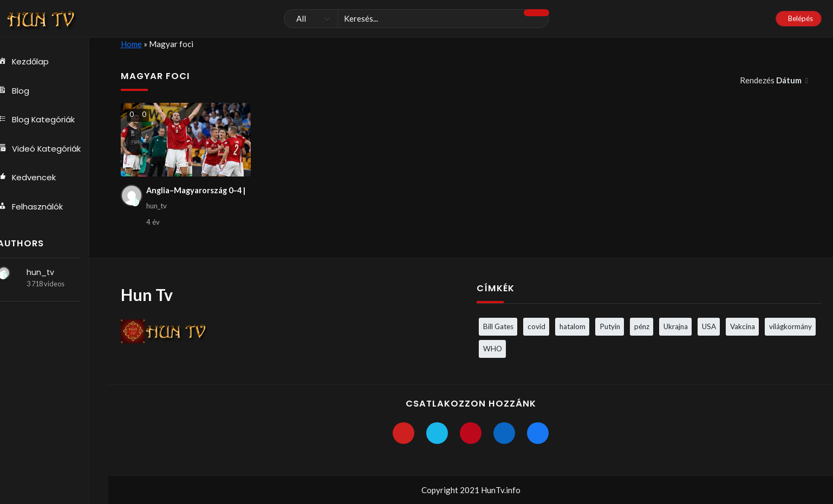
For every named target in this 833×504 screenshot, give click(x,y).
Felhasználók (41, 208)
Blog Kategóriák (47, 120)
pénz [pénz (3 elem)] (642, 326)
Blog (24, 91)
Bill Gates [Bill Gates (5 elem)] (498, 326)
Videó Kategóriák (50, 149)
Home (131, 44)
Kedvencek (38, 179)
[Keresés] (416, 19)
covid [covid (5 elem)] (536, 326)
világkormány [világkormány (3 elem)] (790, 326)
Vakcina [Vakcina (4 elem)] (743, 326)
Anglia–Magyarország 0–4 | (198, 191)
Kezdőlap (35, 62)
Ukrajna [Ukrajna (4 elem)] (676, 326)
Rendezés (772, 80)
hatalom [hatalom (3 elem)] (572, 326)
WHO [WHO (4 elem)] (493, 349)
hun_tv (51, 274)
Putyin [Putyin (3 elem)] (610, 326)
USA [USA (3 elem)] (709, 326)
